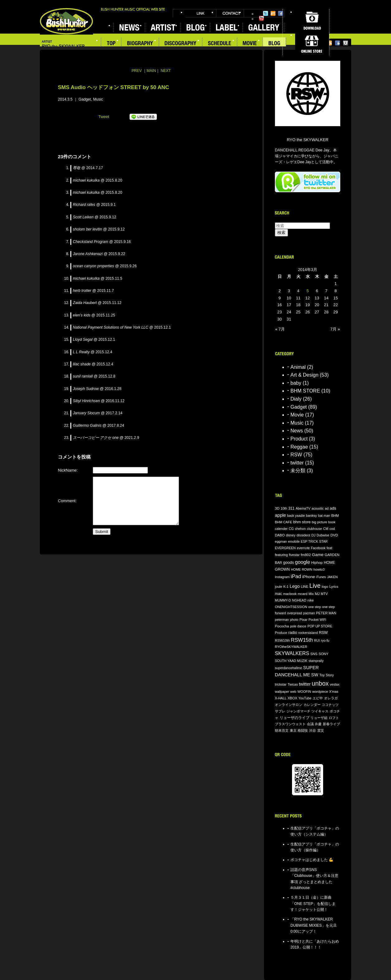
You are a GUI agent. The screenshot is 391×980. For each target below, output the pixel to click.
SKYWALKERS (292, 653)
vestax (334, 684)
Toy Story (327, 675)
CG (291, 529)
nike (311, 600)
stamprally (316, 661)
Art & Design (304, 375)
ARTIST (163, 27)
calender (281, 529)
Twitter (266, 13)
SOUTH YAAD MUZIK (291, 661)
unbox (320, 683)
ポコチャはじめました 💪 (312, 860)
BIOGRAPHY (140, 44)
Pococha (282, 626)
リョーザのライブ (294, 718)
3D (277, 508)
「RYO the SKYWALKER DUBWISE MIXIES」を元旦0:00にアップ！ (314, 925)
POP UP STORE (320, 626)
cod (332, 529)
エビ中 (318, 698)
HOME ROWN (301, 569)
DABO (280, 535)
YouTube (261, 18)
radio (293, 633)
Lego (294, 586)
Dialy (296, 399)
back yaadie (296, 516)
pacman (309, 613)
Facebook (280, 13)
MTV (324, 594)
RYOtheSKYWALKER (291, 647)
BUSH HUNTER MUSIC (66, 21)
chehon (300, 529)
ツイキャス (320, 711)
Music (98, 99)
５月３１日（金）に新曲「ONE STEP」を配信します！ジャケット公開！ (313, 904)
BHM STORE (305, 391)
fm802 (306, 555)
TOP (111, 44)
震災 (321, 730)
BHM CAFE (283, 522)
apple (280, 515)
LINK (201, 13)
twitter (297, 463)
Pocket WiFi (317, 620)
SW (315, 675)
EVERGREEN (285, 548)
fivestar (294, 555)
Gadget (85, 99)
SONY (323, 654)
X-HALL (281, 698)
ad (327, 508)
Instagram (282, 577)
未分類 (298, 471)
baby (296, 383)
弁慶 (318, 724)
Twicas (293, 684)
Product (299, 439)
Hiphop (317, 562)
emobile (294, 541)
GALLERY (263, 27)
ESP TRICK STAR (314, 541)
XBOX (292, 698)
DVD (334, 535)
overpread (294, 613)
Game (318, 555)
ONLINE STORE (312, 44)
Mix (311, 594)
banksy (311, 516)
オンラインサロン (289, 705)
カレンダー (312, 705)
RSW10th (282, 640)
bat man (324, 516)
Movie (297, 415)
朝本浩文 (282, 730)
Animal (298, 367)
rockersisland (308, 633)
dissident (304, 535)
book (332, 522)
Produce (281, 633)
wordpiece (320, 692)
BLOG (195, 27)
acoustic (318, 508)
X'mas (334, 692)
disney (291, 535)
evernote (303, 548)
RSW (296, 455)
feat (329, 548)
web (293, 692)
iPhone (309, 577)
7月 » (335, 329)
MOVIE (250, 44)
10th (284, 508)
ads (333, 508)
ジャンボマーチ (298, 711)
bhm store (302, 522)
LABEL (226, 27)
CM (326, 529)
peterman (282, 620)
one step (315, 607)
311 (291, 508)
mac (278, 594)
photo (294, 620)
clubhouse (315, 529)
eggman (281, 541)
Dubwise (323, 535)
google (303, 562)
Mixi (273, 13)
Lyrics (334, 587)
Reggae (299, 447)
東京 (293, 730)
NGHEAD (299, 600)
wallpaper (282, 692)
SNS (314, 654)
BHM (335, 516)
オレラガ (331, 698)
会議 (310, 724)
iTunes (321, 577)
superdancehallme (288, 668)
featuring (281, 555)
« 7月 (280, 329)
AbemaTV (303, 508)
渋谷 (313, 730)
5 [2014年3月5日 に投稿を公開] (307, 291)
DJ (313, 535)
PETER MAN (326, 613)
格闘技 (303, 730)
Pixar (303, 620)
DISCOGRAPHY (181, 44)
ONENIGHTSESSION (291, 607)
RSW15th (302, 640)
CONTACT (230, 13)
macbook (290, 594)
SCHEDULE (220, 44)
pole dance (298, 626)
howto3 (319, 569)
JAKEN (332, 577)
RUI (317, 640)
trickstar (281, 684)
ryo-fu (325, 640)
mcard (302, 594)
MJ (317, 594)
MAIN (151, 71)
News (297, 431)
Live (315, 586)
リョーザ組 (319, 718)
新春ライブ (331, 724)
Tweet (104, 117)
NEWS (129, 27)
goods (289, 563)
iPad (296, 576)
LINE (304, 587)
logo (325, 587)
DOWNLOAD (312, 21)
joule (279, 587)
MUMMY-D (283, 600)
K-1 (286, 587)
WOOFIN (304, 692)
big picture (319, 522)
